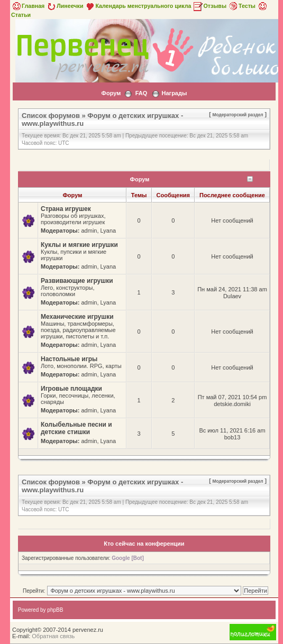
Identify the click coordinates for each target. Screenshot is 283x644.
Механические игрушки (77, 317)
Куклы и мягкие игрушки (79, 245)
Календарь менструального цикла (138, 6)
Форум (111, 93)
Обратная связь (53, 636)
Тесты (242, 6)
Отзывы (209, 6)
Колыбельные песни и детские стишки (76, 428)
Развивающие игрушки (77, 281)
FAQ (141, 93)
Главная (28, 6)
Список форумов (51, 116)
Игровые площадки (71, 389)
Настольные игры (69, 359)
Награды (174, 93)
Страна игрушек (66, 209)
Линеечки (65, 6)
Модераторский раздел (238, 115)
